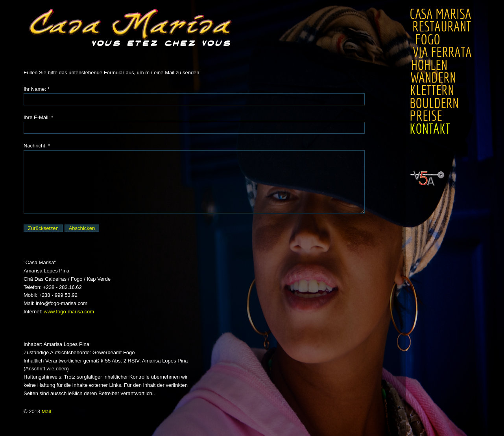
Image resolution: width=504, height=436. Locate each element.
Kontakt (420, 129)
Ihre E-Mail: (37, 117)
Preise (421, 116)
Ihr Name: (35, 89)
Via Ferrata (441, 52)
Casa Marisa (440, 14)
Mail (46, 411)
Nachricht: (35, 146)
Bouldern (433, 103)
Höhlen (428, 65)
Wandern (432, 78)
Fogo (426, 40)
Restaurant (444, 27)
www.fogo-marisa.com (69, 312)
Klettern (432, 90)
